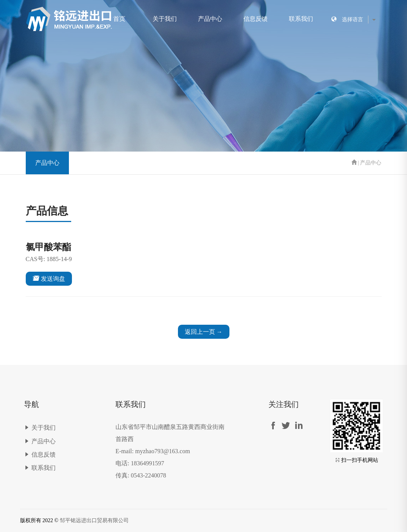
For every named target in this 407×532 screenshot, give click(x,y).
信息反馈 (256, 19)
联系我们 (301, 19)
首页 (119, 19)
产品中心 (210, 19)
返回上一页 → (204, 332)
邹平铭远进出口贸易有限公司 (94, 520)
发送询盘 (49, 278)
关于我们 (165, 19)
